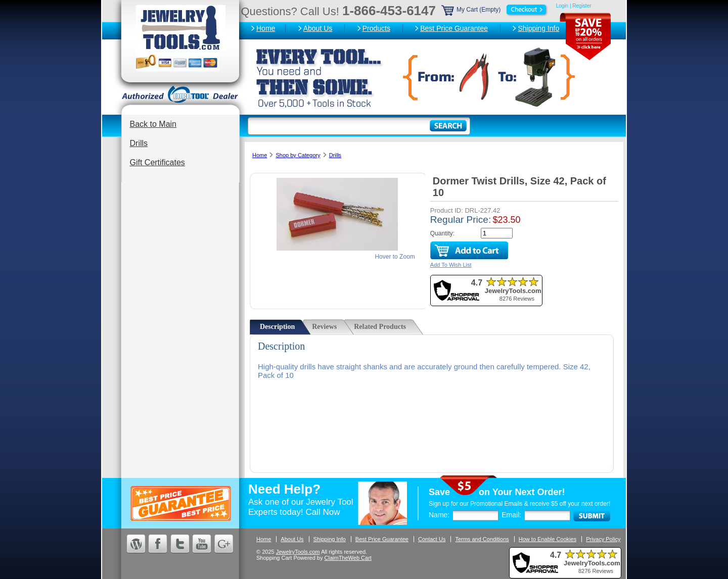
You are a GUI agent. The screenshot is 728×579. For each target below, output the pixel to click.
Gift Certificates (157, 162)
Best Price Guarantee (454, 28)
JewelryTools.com (298, 552)
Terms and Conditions (482, 539)
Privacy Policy (603, 539)
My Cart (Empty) (495, 10)
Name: (439, 515)
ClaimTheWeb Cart (348, 558)
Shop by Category (298, 155)
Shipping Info (538, 28)
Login (562, 6)
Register (582, 6)
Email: (511, 515)
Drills (139, 143)
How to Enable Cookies (548, 539)
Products (376, 28)
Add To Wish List (451, 265)
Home (266, 28)
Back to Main (153, 124)
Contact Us (432, 539)
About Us (318, 28)
